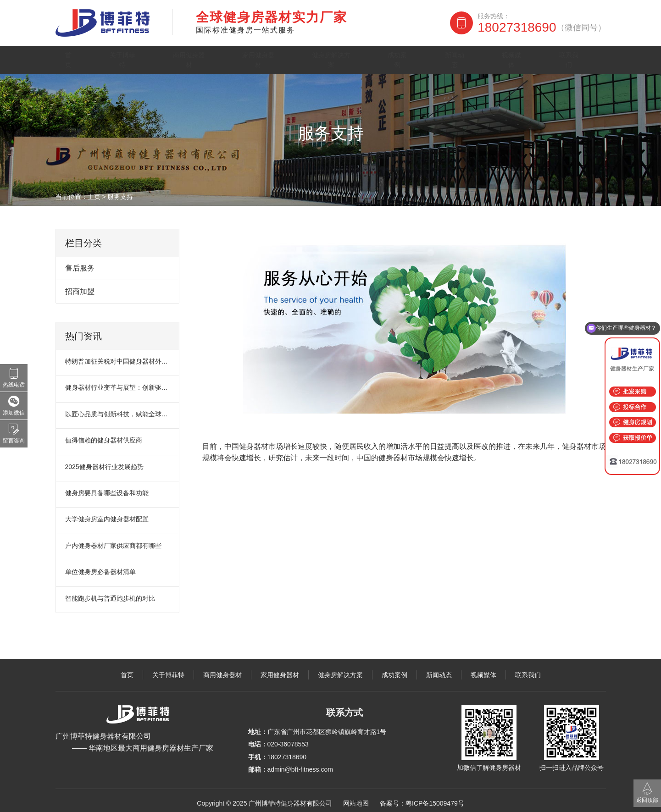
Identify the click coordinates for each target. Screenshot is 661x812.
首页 (73, 57)
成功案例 (413, 57)
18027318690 (542, 28)
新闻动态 (468, 57)
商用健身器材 (193, 57)
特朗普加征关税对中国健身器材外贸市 (118, 356)
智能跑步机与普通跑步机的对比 (110, 593)
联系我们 (578, 57)
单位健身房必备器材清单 (100, 567)
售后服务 (80, 263)
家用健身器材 (266, 57)
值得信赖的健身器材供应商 (104, 435)
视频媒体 (523, 57)
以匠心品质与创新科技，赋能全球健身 (118, 409)
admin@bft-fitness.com (300, 764)
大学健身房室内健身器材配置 (107, 514)
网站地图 (356, 798)
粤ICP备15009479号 (435, 798)
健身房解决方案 (344, 57)
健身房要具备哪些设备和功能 (107, 488)
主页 (94, 192)
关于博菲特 (124, 57)
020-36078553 (288, 739)
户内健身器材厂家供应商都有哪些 (113, 540)
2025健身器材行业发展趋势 (104, 461)
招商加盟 (80, 286)
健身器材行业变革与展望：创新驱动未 (118, 382)
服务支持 (120, 192)
